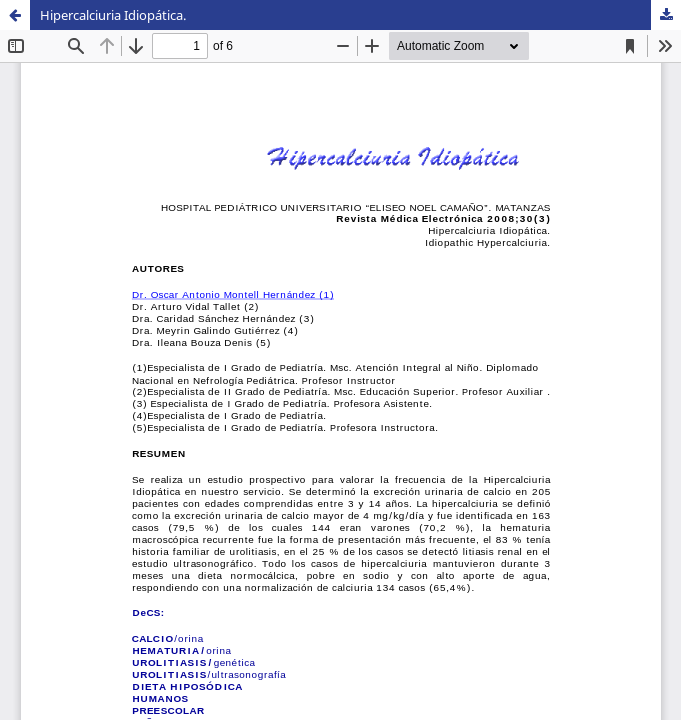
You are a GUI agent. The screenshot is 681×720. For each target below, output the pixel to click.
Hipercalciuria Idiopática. (113, 15)
